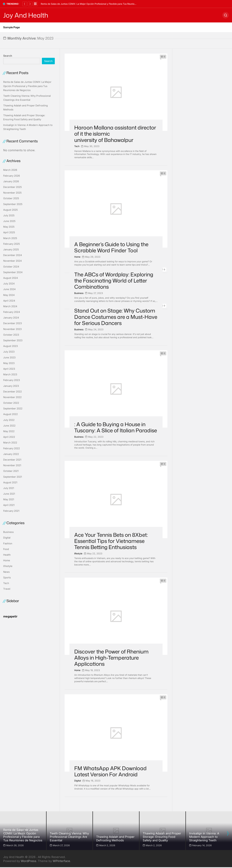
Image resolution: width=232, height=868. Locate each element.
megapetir (10, 616)
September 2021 (13, 477)
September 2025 (13, 204)
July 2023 (9, 352)
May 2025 (9, 227)
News (6, 572)
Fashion (8, 543)
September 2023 (13, 340)
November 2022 (12, 397)
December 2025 (12, 187)
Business (79, 293)
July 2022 (9, 420)
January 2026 (11, 181)
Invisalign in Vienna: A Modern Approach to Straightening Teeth (204, 837)
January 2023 (11, 386)
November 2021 (12, 465)
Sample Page (12, 27)
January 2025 (11, 249)
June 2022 (9, 426)
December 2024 (13, 255)
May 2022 (9, 431)
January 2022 (11, 454)
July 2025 (9, 215)
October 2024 (11, 267)
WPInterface (61, 861)
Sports (7, 578)
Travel (7, 589)
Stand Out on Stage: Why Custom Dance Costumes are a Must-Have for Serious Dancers (116, 317)
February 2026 (12, 176)
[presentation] (228, 833)
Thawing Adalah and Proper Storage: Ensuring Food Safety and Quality (162, 837)
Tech (77, 146)
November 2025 (12, 193)
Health (7, 555)
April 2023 (9, 369)
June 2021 (9, 494)
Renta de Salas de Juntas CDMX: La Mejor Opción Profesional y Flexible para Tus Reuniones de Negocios (96, 4)
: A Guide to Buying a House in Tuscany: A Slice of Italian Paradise (116, 427)
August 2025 (10, 210)
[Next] (30, 4)
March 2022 (10, 443)
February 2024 (12, 312)
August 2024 (11, 278)
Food (6, 549)
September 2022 (13, 408)
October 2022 (11, 403)
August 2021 (10, 482)
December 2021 (12, 460)
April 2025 (9, 232)
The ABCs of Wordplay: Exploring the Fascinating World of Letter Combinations (114, 281)
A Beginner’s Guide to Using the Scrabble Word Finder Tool (111, 247)
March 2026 (10, 170)
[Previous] (25, 4)
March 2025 (10, 238)
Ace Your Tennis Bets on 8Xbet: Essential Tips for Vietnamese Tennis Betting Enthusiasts (111, 541)
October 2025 (11, 198)
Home (77, 257)
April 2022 (9, 437)
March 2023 (10, 374)
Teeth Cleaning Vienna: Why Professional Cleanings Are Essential (69, 837)
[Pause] (35, 4)
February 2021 (11, 511)
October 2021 (11, 471)
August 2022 (10, 414)
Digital (78, 781)
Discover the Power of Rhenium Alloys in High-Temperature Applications (111, 658)
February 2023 (12, 380)
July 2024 (9, 284)
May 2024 (9, 295)
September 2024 (13, 272)
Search (8, 56)
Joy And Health (26, 15)
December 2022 (12, 392)
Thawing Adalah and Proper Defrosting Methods (115, 839)
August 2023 (10, 346)
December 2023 (12, 323)
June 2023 (9, 357)
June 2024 (9, 289)
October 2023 (11, 335)
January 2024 (11, 318)
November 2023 (12, 329)
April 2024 (9, 301)
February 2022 (12, 448)
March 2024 (10, 306)
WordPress (29, 861)
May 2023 (9, 363)
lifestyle (78, 553)
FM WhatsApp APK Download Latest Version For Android (110, 771)
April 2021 (9, 505)
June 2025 (9, 221)
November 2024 (12, 261)
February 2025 (12, 244)
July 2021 (9, 488)
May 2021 (9, 499)
